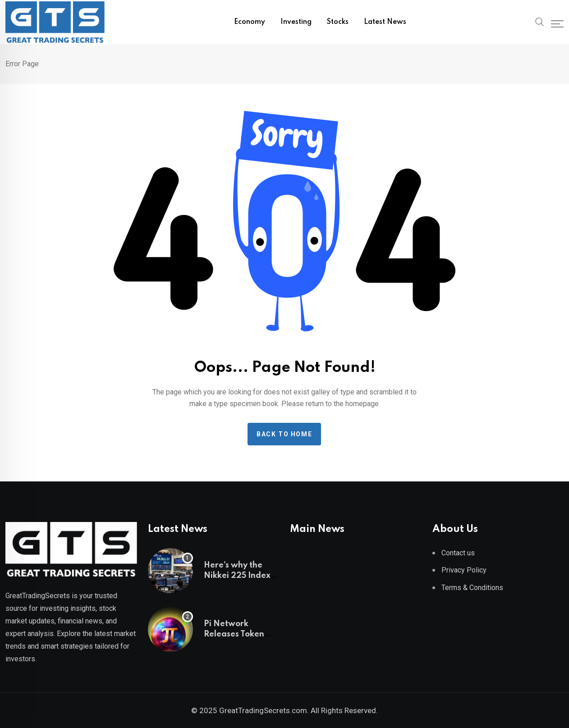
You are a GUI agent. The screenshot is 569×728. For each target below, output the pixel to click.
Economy (250, 22)
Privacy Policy (464, 570)
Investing (296, 22)
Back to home (284, 434)
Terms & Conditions (472, 588)
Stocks (338, 22)
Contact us (458, 553)
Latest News (385, 22)
